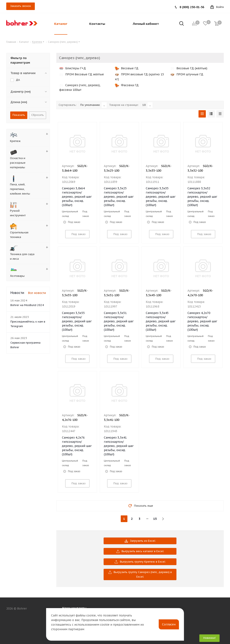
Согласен (169, 624)
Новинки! (209, 638)
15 (155, 519)
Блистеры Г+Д (73, 68)
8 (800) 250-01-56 (192, 7)
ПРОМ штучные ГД (187, 74)
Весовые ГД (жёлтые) (189, 68)
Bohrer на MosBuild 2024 (27, 305)
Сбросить (38, 115)
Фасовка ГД (127, 85)
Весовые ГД (127, 68)
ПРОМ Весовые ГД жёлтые (82, 74)
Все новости (37, 293)
